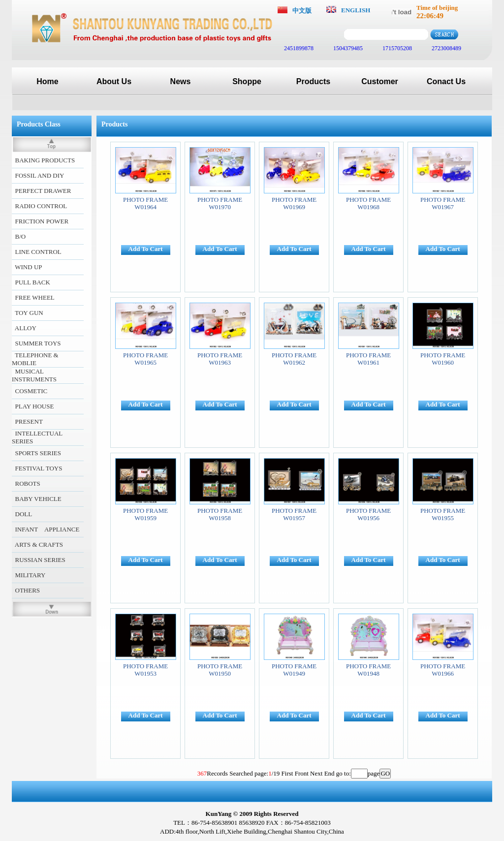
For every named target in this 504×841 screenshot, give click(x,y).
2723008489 (446, 48)
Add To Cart (146, 249)
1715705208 (396, 48)
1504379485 (347, 48)
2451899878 (298, 48)
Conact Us (446, 81)
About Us (114, 81)
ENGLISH (356, 10)
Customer (380, 81)
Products (313, 81)
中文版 (302, 11)
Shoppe (247, 81)
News (181, 81)
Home (47, 81)
